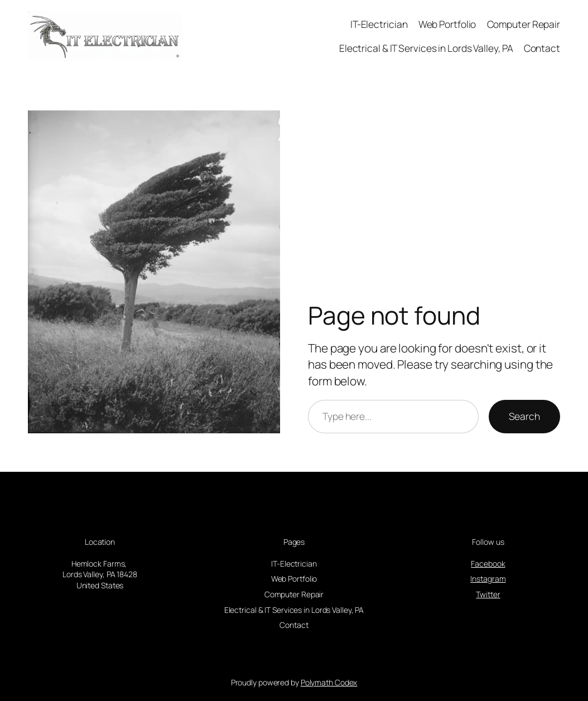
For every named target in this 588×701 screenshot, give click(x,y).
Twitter (488, 594)
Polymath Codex (329, 682)
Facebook (488, 564)
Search (524, 416)
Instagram (488, 579)
